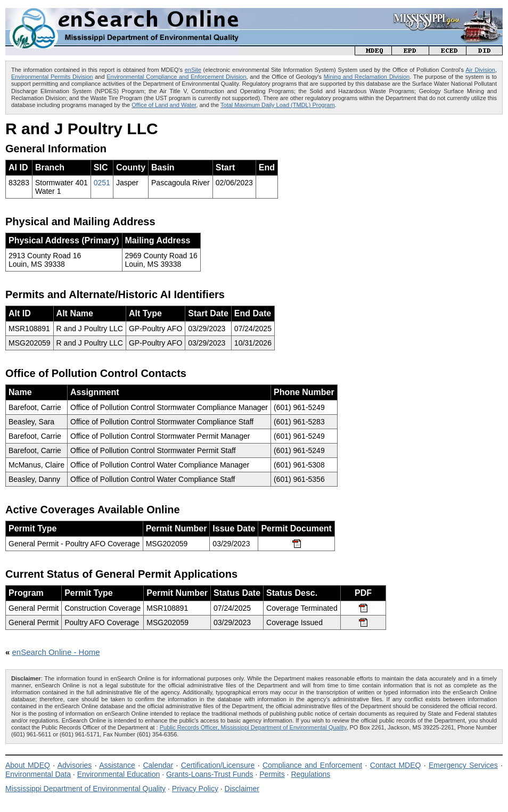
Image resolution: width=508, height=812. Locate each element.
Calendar (158, 765)
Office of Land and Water (164, 105)
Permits (272, 774)
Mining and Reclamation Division (367, 77)
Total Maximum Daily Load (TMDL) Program (278, 105)
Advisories (75, 765)
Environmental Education (119, 774)
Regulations (310, 774)
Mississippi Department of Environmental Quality (85, 789)
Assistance (117, 765)
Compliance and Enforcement (312, 765)
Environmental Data (38, 774)
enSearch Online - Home (56, 652)
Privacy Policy (195, 789)
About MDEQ (28, 765)
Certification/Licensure (218, 765)
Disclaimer (242, 789)
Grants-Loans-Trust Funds (210, 774)
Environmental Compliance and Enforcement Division (176, 77)
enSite (193, 70)
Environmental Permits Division (52, 77)
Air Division (480, 70)
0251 (102, 183)
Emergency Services (463, 765)
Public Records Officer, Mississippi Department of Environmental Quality (253, 727)
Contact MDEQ (396, 765)
